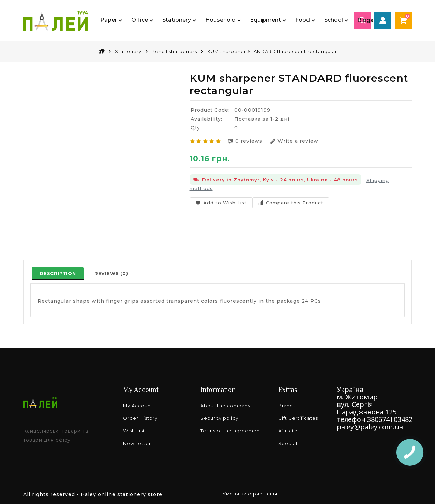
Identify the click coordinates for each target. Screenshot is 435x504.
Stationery (128, 51)
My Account (138, 406)
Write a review (294, 141)
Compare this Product (291, 203)
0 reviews (245, 141)
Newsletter (137, 443)
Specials (289, 443)
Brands (287, 406)
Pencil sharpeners (174, 51)
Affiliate (288, 431)
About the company (226, 406)
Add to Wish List (221, 203)
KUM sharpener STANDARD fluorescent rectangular (272, 51)
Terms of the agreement (231, 431)
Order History (140, 418)
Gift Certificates (298, 418)
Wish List (134, 431)
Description (58, 273)
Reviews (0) (111, 273)
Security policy (219, 418)
